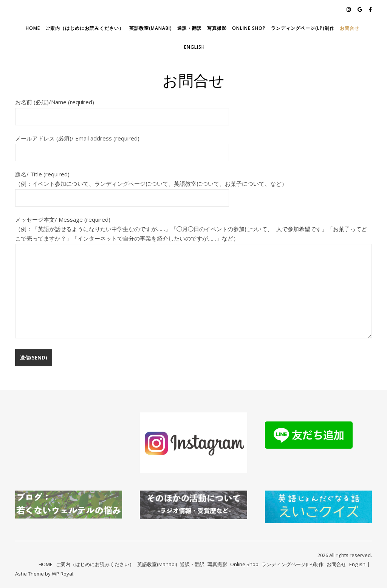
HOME (33, 28)
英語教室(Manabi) (151, 28)
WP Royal (63, 574)
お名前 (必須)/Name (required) (122, 109)
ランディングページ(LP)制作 (303, 28)
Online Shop (249, 28)
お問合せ (350, 28)
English (194, 47)
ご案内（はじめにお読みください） (85, 28)
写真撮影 (217, 28)
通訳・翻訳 (190, 28)
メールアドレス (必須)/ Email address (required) (122, 145)
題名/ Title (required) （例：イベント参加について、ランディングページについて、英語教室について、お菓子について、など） (151, 186)
